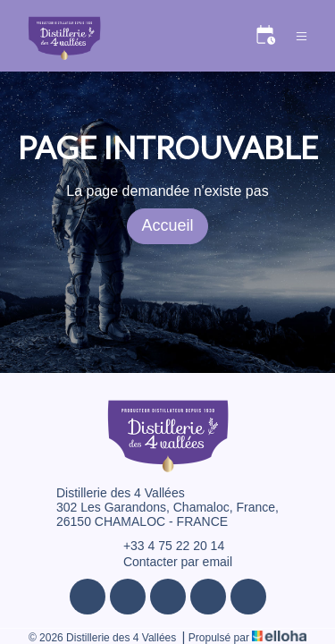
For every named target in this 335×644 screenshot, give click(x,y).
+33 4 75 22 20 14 (163, 546)
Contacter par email (167, 562)
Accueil (167, 225)
